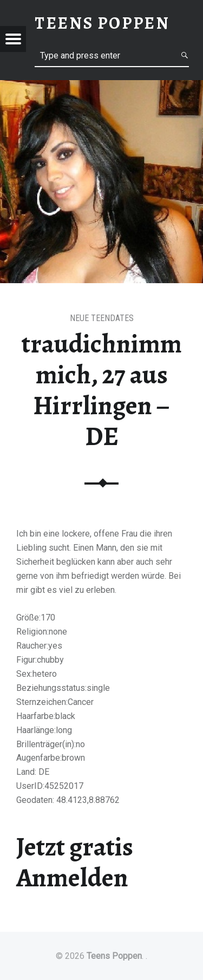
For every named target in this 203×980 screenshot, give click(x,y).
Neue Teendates (102, 318)
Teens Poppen (114, 956)
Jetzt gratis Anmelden (75, 862)
